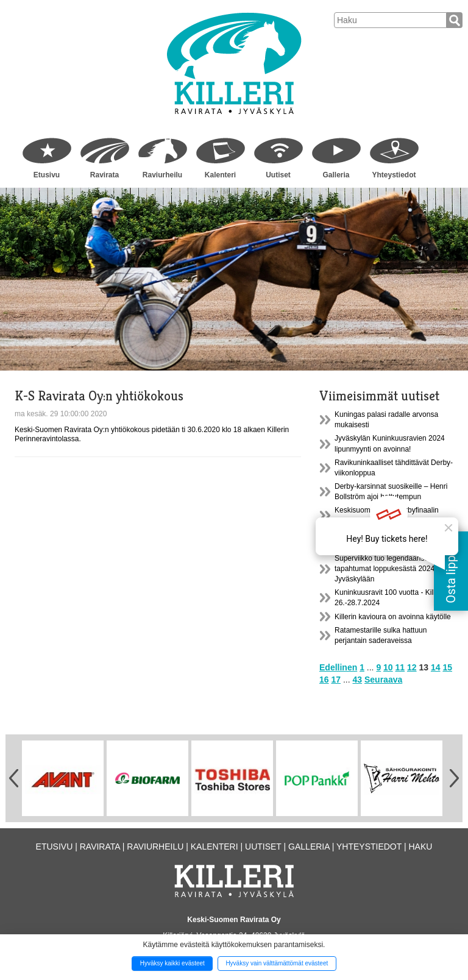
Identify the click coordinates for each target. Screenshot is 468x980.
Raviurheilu (162, 175)
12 (412, 667)
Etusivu (47, 175)
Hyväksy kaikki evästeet (172, 963)
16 (324, 680)
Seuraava (383, 680)
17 (336, 680)
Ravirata (105, 175)
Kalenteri (220, 175)
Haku (420, 847)
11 (400, 667)
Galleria (336, 175)
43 (358, 680)
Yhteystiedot (394, 175)
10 (388, 667)
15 (447, 667)
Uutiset (278, 175)
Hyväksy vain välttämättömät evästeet (277, 963)
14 (436, 667)
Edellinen (338, 667)
